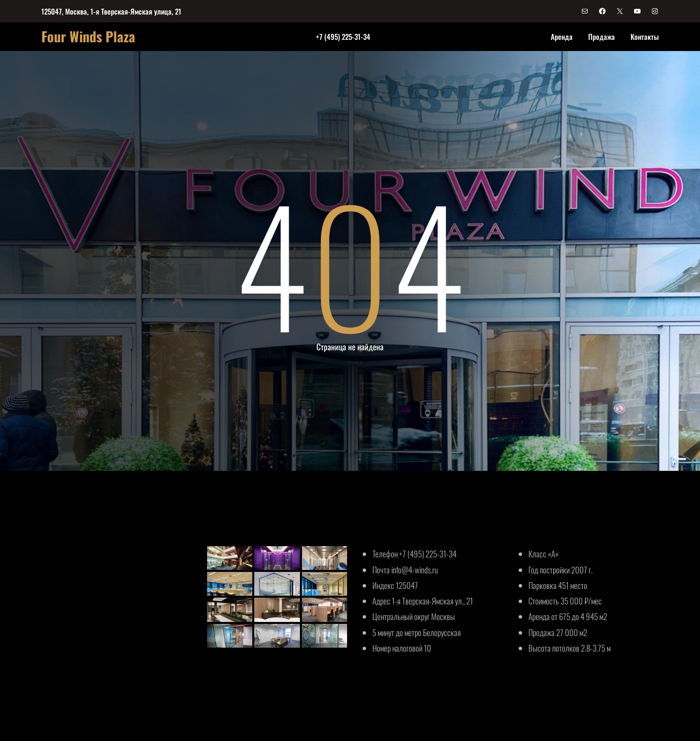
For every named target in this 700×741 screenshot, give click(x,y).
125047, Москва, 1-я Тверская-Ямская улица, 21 (111, 11)
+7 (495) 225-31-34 (343, 36)
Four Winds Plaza (88, 36)
